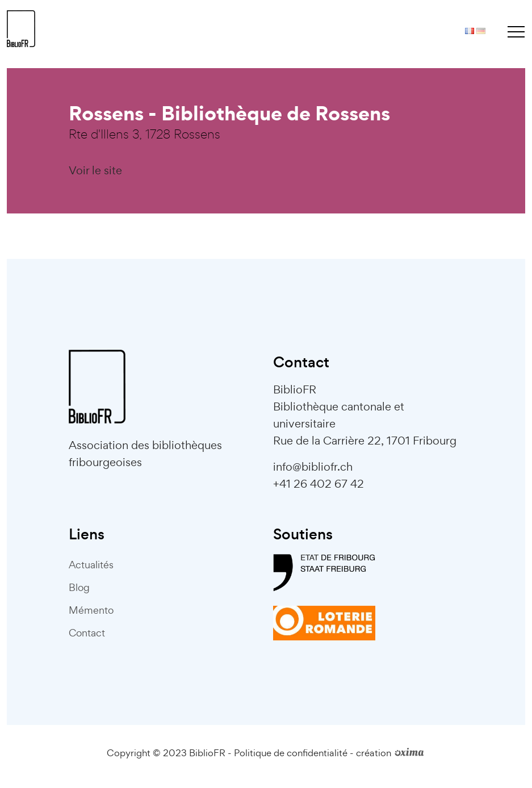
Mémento (91, 610)
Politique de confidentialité (291, 753)
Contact (87, 633)
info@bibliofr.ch (313, 467)
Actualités (91, 565)
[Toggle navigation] (516, 31)
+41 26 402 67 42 (319, 484)
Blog (79, 587)
